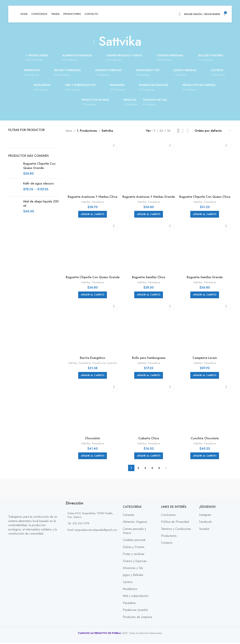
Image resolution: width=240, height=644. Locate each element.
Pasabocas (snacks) (104, 363)
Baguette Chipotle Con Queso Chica (206, 194)
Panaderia (97, 199)
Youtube (204, 530)
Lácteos (128, 583)
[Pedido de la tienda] (213, 131)
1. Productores (86, 131)
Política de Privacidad (175, 523)
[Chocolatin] (91, 410)
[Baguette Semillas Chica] (149, 247)
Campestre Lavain (206, 358)
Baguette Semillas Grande (206, 276)
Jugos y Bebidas (133, 576)
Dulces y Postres (134, 548)
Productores (169, 537)
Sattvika (84, 199)
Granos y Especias (135, 562)
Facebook (205, 523)
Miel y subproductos (136, 597)
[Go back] (94, 41)
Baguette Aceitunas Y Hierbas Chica (91, 194)
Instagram (205, 516)
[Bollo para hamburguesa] (149, 328)
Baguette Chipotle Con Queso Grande (39, 166)
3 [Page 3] (145, 469)
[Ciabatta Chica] (149, 410)
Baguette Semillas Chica (149, 276)
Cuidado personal (134, 541)
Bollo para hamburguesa (149, 358)
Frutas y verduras (134, 555)
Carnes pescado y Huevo (134, 532)
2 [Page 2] (138, 469)
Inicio (69, 131)
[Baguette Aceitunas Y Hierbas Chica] (91, 165)
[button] (91, 212)
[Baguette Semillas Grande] (206, 247)
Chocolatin (91, 439)
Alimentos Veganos (135, 523)
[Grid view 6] (188, 131)
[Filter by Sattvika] (20, 139)
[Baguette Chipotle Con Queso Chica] (206, 165)
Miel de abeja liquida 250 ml (41, 204)
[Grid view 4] (183, 131)
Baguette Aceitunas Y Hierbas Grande (149, 196)
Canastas (129, 516)
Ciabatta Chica (149, 439)
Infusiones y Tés (133, 569)
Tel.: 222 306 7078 (78, 525)
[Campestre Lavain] (206, 328)
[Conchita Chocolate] (206, 410)
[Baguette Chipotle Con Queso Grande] (91, 247)
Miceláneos (130, 590)
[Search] (180, 14)
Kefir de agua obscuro (39, 184)
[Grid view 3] (178, 131)
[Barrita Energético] (91, 328)
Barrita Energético (91, 358)
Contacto (167, 544)
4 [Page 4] (152, 469)
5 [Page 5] (159, 469)
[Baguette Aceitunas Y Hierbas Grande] (149, 165)
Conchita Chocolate (206, 439)
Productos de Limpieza (137, 618)
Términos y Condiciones (176, 530)
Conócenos (168, 516)
